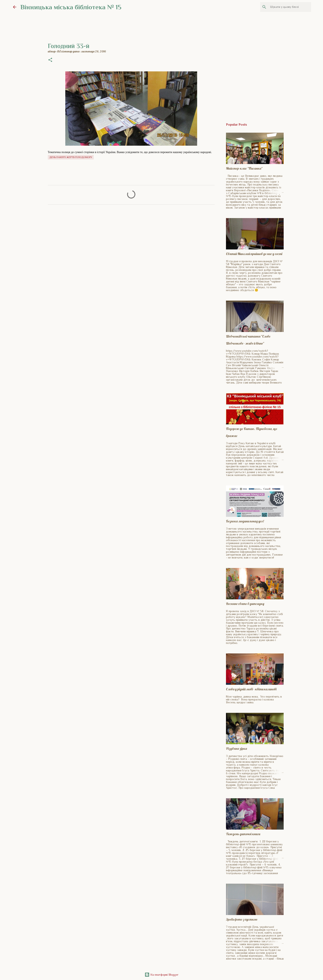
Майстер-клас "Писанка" (244, 168)
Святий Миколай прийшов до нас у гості (254, 254)
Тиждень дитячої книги (243, 834)
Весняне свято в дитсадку (245, 604)
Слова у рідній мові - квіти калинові (251, 689)
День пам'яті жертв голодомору (71, 157)
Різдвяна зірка (236, 749)
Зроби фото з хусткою (242, 919)
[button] (50, 60)
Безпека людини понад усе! (245, 521)
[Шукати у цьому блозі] (289, 7)
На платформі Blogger (161, 975)
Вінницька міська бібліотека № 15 (71, 7)
